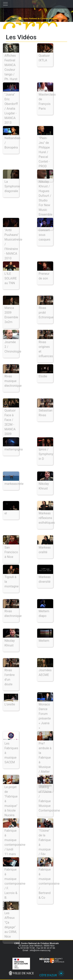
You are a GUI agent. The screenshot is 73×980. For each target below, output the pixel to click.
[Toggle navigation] (5, 4)
